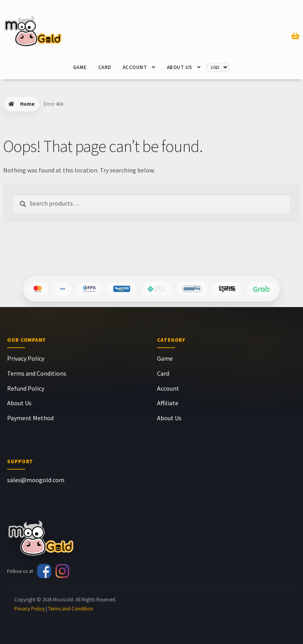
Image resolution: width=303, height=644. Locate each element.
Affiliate (168, 403)
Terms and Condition (71, 609)
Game (80, 67)
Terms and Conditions (37, 373)
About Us (180, 67)
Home (27, 104)
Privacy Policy (26, 358)
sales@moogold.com (36, 480)
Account (135, 67)
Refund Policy (26, 388)
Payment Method (30, 418)
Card (105, 67)
